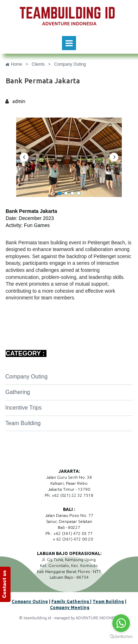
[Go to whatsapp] (121, 623)
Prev (24, 157)
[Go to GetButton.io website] (121, 637)
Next (114, 157)
